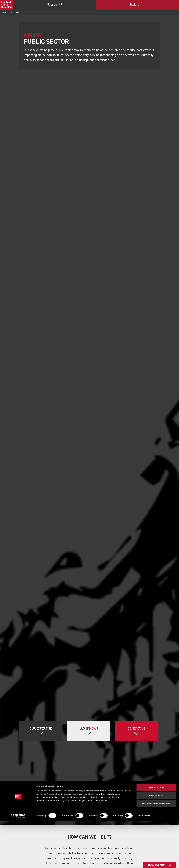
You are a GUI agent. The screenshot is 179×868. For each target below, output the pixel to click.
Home (4, 12)
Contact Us (136, 729)
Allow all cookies (156, 834)
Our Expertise (41, 729)
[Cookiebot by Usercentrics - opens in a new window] (18, 863)
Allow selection (156, 843)
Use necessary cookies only (156, 851)
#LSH (89, 729)
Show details (144, 863)
